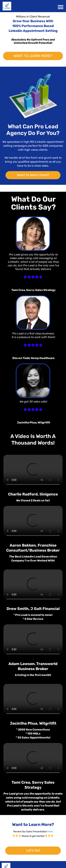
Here (50, 832)
